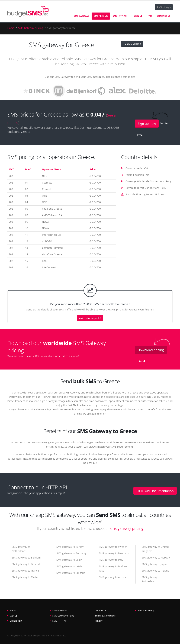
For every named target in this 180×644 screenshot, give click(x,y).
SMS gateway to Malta (25, 577)
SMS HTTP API (121, 16)
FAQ (150, 16)
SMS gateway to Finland (26, 564)
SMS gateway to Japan (155, 564)
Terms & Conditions (105, 616)
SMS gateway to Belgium (26, 558)
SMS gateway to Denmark (114, 553)
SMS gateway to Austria (113, 577)
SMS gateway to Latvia (69, 566)
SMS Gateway (81, 16)
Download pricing (151, 350)
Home (11, 28)
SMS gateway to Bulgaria (71, 573)
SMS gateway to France (25, 571)
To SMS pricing (132, 44)
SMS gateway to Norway (156, 558)
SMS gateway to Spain (69, 560)
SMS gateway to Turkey (70, 547)
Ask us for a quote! (90, 318)
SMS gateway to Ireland (155, 571)
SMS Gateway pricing (31, 28)
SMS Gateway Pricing (63, 616)
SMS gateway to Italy (111, 560)
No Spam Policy (146, 611)
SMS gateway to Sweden (113, 547)
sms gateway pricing (127, 528)
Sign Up (138, 16)
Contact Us (164, 16)
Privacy (99, 621)
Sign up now (147, 124)
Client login (164, 7)
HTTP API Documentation (155, 491)
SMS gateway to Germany (71, 553)
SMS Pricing (101, 16)
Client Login (16, 621)
